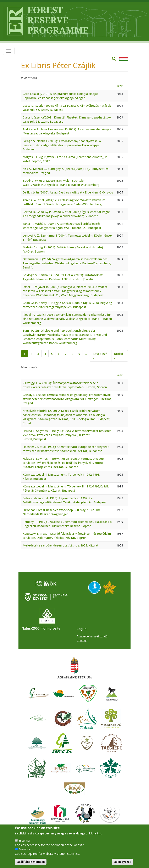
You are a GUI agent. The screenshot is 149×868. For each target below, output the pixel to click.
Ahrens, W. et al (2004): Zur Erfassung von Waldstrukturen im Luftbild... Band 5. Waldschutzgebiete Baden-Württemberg (64, 202)
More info (96, 833)
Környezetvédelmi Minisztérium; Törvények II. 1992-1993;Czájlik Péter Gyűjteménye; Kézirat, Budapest (66, 488)
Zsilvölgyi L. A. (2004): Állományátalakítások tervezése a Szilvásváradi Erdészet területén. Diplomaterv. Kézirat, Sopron (65, 385)
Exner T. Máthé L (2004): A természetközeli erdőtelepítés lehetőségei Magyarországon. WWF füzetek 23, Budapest (62, 226)
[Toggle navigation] (9, 51)
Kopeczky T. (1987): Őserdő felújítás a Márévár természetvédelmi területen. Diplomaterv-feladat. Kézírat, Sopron (67, 536)
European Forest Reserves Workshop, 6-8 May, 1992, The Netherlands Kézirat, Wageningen (62, 512)
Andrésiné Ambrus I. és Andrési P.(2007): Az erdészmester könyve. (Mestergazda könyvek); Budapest (67, 131)
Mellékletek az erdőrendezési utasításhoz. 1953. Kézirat (60, 545)
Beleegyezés (122, 862)
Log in (82, 629)
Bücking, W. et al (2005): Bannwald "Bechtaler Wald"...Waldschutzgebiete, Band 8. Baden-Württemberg (61, 183)
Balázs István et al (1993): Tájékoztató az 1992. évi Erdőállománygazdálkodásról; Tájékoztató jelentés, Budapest (65, 500)
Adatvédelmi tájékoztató (92, 636)
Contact (82, 641)
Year (119, 86)
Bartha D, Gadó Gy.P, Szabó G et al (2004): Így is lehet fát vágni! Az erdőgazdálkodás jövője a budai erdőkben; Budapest (66, 214)
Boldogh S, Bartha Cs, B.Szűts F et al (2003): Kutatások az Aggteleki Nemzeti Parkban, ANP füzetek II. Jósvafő (63, 277)
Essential (24, 841)
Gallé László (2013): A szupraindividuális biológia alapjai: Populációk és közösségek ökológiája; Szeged (60, 96)
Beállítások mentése (31, 862)
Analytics (24, 849)
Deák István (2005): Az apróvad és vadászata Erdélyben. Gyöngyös (68, 192)
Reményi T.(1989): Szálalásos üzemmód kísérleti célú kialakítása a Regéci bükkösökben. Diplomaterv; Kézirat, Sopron (67, 524)
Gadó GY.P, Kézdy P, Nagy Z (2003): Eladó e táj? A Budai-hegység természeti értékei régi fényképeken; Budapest (67, 305)
